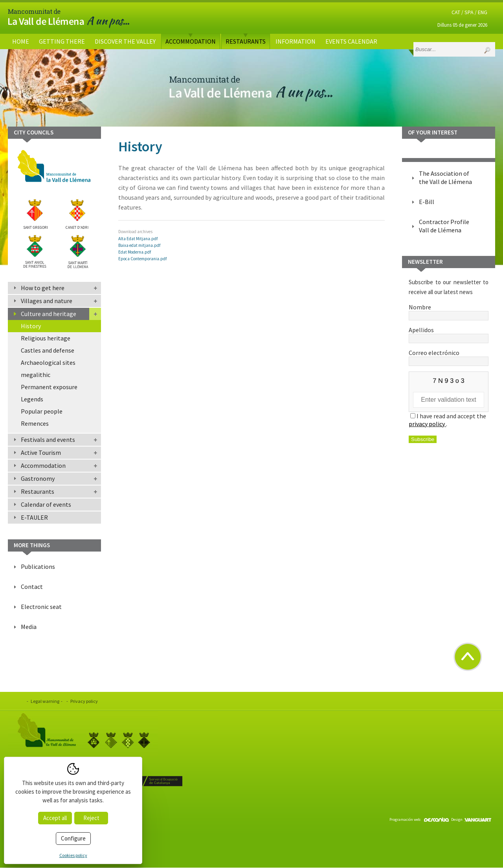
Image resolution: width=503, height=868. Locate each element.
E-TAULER (34, 517)
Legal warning (45, 701)
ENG (483, 12)
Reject (91, 818)
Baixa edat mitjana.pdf (139, 245)
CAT (456, 12)
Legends (32, 399)
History (31, 326)
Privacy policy (84, 701)
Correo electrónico (449, 357)
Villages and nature (47, 301)
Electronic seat (41, 607)
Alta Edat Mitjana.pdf (138, 239)
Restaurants (246, 41)
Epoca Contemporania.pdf (142, 259)
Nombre (449, 311)
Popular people (42, 411)
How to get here (43, 288)
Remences (35, 423)
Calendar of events (46, 504)
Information (296, 41)
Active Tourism (41, 452)
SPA (469, 12)
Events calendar (351, 41)
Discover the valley (125, 41)
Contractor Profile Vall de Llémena (444, 226)
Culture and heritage (49, 314)
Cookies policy (73, 855)
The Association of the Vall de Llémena (445, 177)
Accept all (55, 818)
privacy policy (427, 424)
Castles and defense (48, 350)
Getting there (62, 41)
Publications (38, 566)
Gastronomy (38, 478)
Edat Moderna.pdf (135, 252)
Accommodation (191, 41)
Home (21, 41)
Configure (73, 838)
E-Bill (427, 202)
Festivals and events (48, 440)
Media (29, 627)
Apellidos (449, 334)
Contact (32, 587)
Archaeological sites (48, 362)
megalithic (36, 375)
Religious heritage (46, 338)
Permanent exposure (49, 387)
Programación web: (419, 819)
